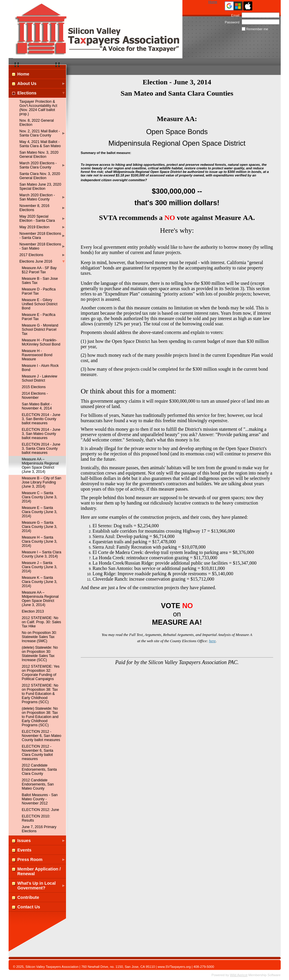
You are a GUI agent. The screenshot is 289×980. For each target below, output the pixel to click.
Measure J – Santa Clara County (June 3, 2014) (40, 567)
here (212, 641)
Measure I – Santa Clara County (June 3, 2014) (42, 554)
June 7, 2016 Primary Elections (39, 829)
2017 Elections (32, 255)
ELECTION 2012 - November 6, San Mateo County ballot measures (42, 736)
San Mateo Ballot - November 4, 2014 (37, 406)
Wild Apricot (239, 975)
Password (231, 22)
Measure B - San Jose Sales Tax (40, 281)
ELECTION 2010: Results (36, 818)
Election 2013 (33, 611)
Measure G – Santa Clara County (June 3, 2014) (40, 527)
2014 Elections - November (35, 396)
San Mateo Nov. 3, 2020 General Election (39, 155)
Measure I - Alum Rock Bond (40, 368)
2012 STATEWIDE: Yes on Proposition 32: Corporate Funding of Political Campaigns (41, 673)
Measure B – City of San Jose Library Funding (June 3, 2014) (42, 482)
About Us (27, 83)
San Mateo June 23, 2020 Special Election (40, 187)
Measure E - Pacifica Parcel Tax (39, 317)
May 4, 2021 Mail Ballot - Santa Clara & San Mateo (40, 144)
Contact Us (29, 907)
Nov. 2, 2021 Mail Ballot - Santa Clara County (40, 133)
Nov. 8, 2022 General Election (37, 123)
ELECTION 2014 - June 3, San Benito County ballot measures (41, 419)
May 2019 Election (34, 227)
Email (234, 15)
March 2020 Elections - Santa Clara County (38, 165)
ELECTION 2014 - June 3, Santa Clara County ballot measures (41, 449)
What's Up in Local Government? (37, 886)
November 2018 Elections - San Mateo (40, 246)
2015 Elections (34, 387)
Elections (27, 93)
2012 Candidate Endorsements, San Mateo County (38, 784)
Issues (24, 841)
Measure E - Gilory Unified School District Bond (40, 304)
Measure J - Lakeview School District (40, 378)
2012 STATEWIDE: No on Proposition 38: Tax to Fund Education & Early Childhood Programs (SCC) (40, 694)
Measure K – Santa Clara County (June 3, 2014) (40, 582)
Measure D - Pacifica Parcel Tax (39, 291)
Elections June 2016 (36, 261)
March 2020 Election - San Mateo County (37, 197)
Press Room (30, 859)
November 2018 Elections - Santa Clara (40, 236)
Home (213, 2)
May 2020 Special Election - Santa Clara (37, 219)
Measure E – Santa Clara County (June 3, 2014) (40, 512)
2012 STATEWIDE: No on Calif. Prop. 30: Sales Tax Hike (42, 622)
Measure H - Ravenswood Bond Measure (37, 355)
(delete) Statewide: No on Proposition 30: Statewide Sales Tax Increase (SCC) (40, 654)
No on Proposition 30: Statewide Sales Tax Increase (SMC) (39, 637)
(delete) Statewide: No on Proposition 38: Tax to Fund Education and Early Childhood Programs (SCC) (40, 717)
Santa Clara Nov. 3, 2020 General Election (40, 176)
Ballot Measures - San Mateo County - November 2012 (40, 799)
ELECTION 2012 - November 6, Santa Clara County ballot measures (38, 753)
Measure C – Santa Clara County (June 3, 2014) (40, 497)
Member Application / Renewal (39, 871)
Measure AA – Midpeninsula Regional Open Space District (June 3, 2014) (40, 599)
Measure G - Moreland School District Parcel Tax (40, 330)
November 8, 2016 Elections (34, 208)
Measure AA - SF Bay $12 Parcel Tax (39, 270)
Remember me (257, 29)
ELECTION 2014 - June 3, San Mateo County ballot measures (41, 434)
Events (25, 850)
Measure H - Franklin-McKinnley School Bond (41, 342)
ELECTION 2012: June (41, 810)
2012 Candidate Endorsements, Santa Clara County (39, 769)
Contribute (28, 897)
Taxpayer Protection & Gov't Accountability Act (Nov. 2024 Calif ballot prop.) (38, 108)
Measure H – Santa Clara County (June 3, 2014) (40, 542)
